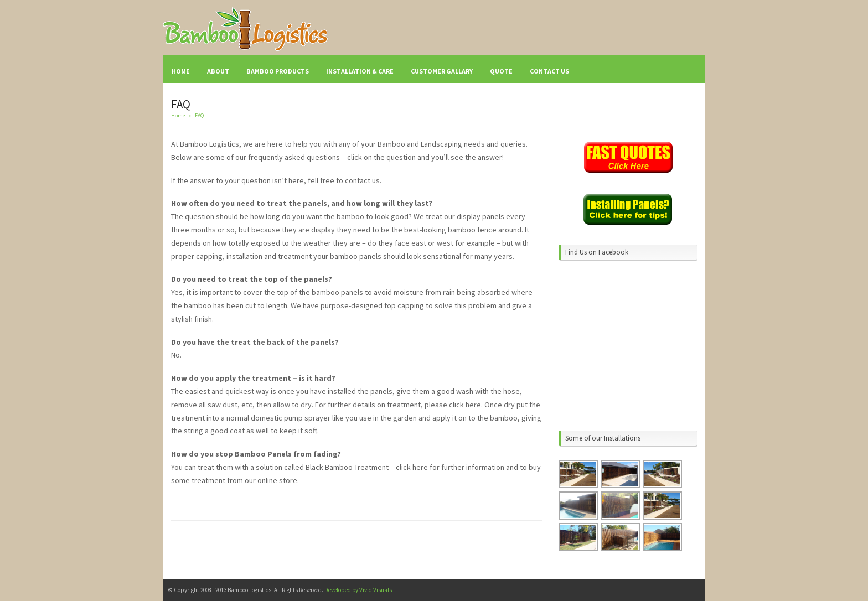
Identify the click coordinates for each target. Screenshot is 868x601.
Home (178, 115)
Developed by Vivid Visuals (358, 590)
